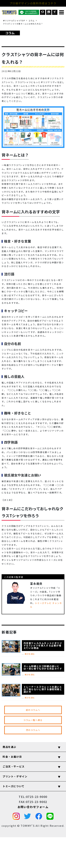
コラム (32, 21)
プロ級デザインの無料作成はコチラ (33, 3)
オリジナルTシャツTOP (14, 21)
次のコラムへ (33, 730)
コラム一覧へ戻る (33, 720)
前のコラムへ (33, 710)
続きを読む (30, 654)
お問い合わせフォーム (33, 807)
